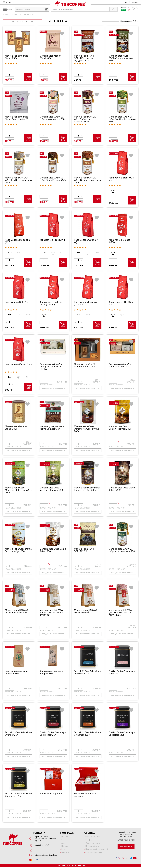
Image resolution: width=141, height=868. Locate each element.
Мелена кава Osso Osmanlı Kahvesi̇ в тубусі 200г (87, 429)
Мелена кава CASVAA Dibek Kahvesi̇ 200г (86, 611)
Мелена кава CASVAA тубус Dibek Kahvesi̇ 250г (53, 179)
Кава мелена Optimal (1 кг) (86, 241)
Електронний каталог (94, 852)
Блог (63, 849)
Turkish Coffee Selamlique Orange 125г (18, 734)
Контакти (65, 852)
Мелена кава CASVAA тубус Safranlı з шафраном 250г (86, 119)
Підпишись (126, 846)
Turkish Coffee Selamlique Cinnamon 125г (87, 734)
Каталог (14, 15)
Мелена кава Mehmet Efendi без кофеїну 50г (17, 118)
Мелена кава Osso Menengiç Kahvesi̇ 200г (52, 489)
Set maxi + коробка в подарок (85, 795)
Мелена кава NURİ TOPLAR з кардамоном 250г (121, 58)
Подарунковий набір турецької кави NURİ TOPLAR (51, 367)
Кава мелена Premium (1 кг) (52, 241)
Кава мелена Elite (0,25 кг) (121, 303)
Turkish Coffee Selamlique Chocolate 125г (122, 734)
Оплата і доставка (93, 843)
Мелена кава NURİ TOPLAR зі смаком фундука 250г (84, 58)
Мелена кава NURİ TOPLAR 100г (84, 550)
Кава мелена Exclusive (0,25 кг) (86, 303)
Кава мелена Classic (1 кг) (18, 364)
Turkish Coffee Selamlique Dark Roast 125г (53, 734)
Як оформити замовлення (96, 840)
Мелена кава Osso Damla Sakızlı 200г (53, 550)
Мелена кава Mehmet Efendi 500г (16, 428)
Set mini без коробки (51, 794)
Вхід (127, 2)
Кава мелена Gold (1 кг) (17, 302)
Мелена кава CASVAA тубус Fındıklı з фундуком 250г (18, 180)
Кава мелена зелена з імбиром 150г (51, 672)
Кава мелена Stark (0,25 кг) (121, 179)
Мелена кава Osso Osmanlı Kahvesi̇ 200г (120, 428)
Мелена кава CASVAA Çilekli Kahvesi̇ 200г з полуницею (120, 613)
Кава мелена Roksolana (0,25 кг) (17, 241)
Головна (6, 15)
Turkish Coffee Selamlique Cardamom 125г (18, 795)
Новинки (65, 846)
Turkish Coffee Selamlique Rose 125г (122, 672)
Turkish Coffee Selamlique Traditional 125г (87, 672)
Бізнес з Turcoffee (93, 837)
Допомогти (124, 9)
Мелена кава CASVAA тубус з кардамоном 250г (122, 550)
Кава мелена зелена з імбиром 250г (17, 672)
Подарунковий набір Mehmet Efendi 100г (120, 365)
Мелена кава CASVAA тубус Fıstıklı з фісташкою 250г (122, 119)
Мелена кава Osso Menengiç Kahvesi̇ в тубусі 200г (19, 490)
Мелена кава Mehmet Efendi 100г (51, 57)
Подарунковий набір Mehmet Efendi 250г (85, 365)
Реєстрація (134, 2)
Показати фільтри (23, 22)
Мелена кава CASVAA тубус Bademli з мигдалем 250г (88, 180)
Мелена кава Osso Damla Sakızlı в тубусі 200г (18, 550)
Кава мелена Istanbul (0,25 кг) (120, 241)
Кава (21, 15)
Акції (63, 843)
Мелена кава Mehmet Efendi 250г (16, 57)
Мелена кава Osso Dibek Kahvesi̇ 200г (122, 489)
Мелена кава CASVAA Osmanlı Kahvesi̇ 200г (17, 611)
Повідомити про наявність (53, 388)
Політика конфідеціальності (97, 849)
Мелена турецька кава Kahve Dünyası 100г (52, 428)
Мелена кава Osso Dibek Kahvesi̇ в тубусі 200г (87, 489)
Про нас (65, 837)
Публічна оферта (92, 846)
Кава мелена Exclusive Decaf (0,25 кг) (51, 303)
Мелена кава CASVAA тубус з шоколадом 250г (53, 118)
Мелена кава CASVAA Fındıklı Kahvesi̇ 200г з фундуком (51, 613)
